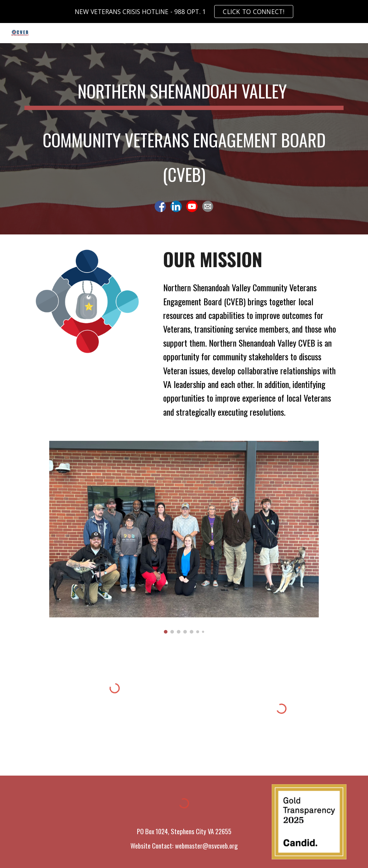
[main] (184, 131)
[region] (184, 12)
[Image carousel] (184, 537)
